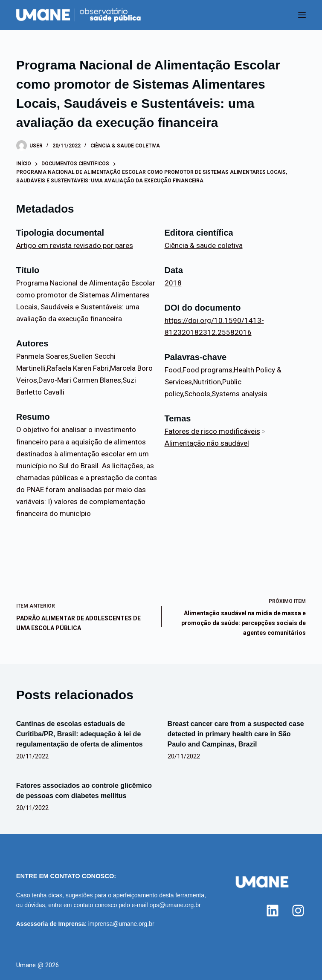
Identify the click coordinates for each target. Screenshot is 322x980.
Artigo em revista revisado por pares (75, 245)
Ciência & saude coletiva (125, 146)
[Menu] (302, 15)
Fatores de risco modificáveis (212, 431)
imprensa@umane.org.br (121, 924)
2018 (173, 283)
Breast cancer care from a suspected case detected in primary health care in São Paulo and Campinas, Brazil (236, 734)
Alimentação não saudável (207, 443)
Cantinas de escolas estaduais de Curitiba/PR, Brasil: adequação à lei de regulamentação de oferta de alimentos (80, 734)
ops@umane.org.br (175, 905)
